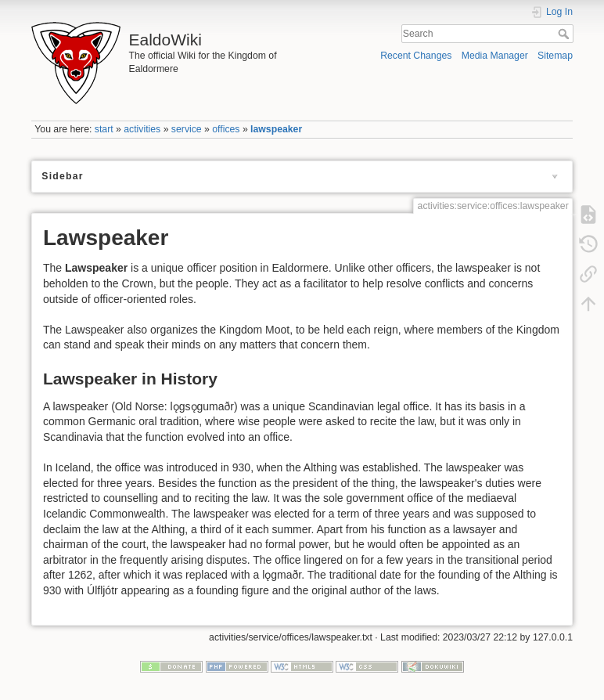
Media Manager (495, 56)
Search (565, 34)
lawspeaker (276, 129)
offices (226, 129)
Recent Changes (416, 56)
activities (142, 129)
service (187, 129)
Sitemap (555, 56)
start (104, 129)
